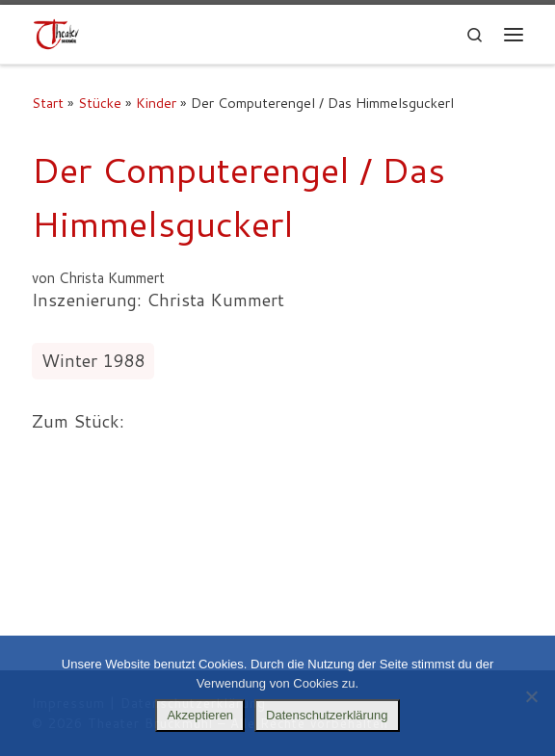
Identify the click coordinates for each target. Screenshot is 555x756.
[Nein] (531, 696)
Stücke (100, 103)
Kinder (156, 103)
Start (48, 103)
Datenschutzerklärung (327, 715)
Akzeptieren (200, 715)
